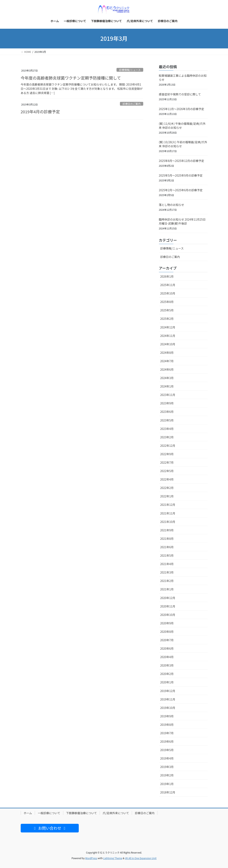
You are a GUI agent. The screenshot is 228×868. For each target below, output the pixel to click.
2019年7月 (167, 733)
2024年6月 (167, 369)
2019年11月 (168, 699)
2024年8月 (167, 353)
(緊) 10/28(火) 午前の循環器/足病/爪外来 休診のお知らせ (183, 144)
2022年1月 (167, 496)
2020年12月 (168, 598)
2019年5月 (167, 750)
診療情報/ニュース (130, 70)
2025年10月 (168, 293)
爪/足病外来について (116, 813)
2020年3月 (167, 665)
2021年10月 (168, 522)
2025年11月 (168, 285)
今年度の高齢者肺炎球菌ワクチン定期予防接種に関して (71, 78)
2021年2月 (167, 581)
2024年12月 (168, 327)
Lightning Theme (113, 858)
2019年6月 (167, 741)
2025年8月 (167, 302)
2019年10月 (168, 708)
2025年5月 (167, 310)
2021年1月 (167, 589)
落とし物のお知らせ (172, 205)
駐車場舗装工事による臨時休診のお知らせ (183, 78)
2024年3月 (167, 378)
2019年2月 (167, 775)
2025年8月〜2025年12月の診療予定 (181, 161)
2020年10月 (168, 615)
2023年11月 (168, 395)
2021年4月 (167, 564)
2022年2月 (167, 488)
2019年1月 (167, 784)
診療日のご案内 (132, 104)
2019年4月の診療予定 (40, 112)
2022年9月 (167, 454)
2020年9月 (167, 623)
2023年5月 (167, 420)
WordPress (91, 858)
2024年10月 (168, 344)
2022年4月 (167, 479)
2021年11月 (168, 513)
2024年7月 (167, 361)
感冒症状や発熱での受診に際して (180, 94)
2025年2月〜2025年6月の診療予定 (181, 190)
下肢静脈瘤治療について (82, 813)
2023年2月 (167, 437)
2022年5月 (167, 471)
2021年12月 (168, 505)
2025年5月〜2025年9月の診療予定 (181, 175)
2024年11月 (168, 336)
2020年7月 (167, 640)
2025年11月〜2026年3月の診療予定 (181, 109)
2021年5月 (167, 555)
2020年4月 (167, 657)
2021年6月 (167, 547)
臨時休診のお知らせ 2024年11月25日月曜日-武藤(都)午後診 (182, 221)
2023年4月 (167, 429)
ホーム (28, 813)
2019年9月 (167, 716)
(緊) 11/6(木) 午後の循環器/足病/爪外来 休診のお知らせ (182, 126)
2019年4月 (167, 758)
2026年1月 (167, 276)
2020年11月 (168, 606)
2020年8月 (167, 632)
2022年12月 (168, 446)
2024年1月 (167, 386)
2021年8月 (167, 539)
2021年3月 (167, 572)
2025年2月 (167, 319)
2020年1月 (167, 682)
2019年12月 (168, 691)
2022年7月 (167, 462)
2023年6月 (167, 412)
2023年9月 (167, 403)
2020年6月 (167, 648)
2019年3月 (167, 767)
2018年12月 (168, 792)
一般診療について (49, 813)
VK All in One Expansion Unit (141, 858)
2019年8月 (167, 725)
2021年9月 (167, 530)
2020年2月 (167, 674)
